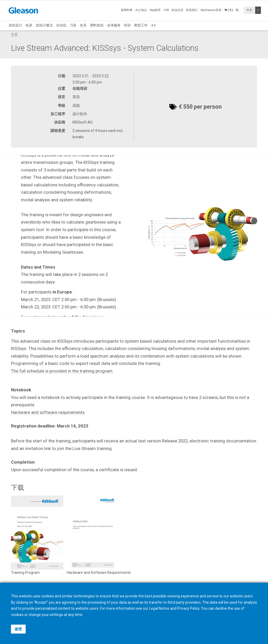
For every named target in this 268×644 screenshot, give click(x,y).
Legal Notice (159, 608)
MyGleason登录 (211, 10)
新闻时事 (127, 10)
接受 (18, 629)
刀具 (73, 25)
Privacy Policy (188, 608)
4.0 (153, 25)
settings (56, 615)
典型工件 (141, 25)
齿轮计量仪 (44, 25)
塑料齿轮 (97, 25)
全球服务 (114, 25)
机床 (29, 25)
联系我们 (192, 10)
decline (221, 608)
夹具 (83, 25)
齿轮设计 (15, 25)
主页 (14, 34)
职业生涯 (177, 10)
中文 (249, 10)
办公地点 (141, 10)
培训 (127, 25)
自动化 (61, 25)
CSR (166, 10)
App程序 (155, 10)
